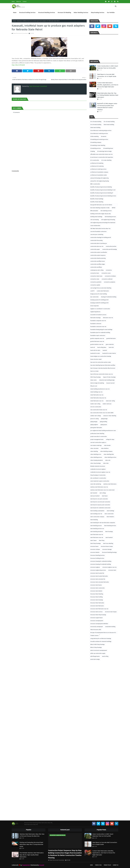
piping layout (104, 425)
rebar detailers (105, 448)
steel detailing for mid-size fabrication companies (103, 523)
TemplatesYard (26, 865)
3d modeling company (96, 142)
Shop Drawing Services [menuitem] (98, 13)
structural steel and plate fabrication (100, 582)
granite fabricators (111, 338)
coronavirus (109, 270)
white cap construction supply (98, 653)
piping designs (94, 422)
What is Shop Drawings (96, 647)
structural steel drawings (97, 600)
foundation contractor (96, 324)
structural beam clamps (107, 546)
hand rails (111, 347)
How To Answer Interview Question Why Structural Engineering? (103, 369)
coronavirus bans (95, 273)
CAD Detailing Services (110, 217)
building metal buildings (96, 217)
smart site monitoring (96, 484)
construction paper (95, 249)
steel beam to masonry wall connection (100, 505)
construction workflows (96, 267)
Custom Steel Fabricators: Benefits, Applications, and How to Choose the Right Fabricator (108, 85)
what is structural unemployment (99, 650)
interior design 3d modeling (97, 383)
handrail (105, 350)
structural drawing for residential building (101, 561)
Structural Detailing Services (97, 555)
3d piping (93, 151)
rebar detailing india (109, 454)
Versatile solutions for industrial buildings (101, 642)
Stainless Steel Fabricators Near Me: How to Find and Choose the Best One (32, 835)
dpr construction (94, 297)
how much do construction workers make (101, 362)
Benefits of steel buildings (97, 199)
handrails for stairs (95, 353)
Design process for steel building (99, 294)
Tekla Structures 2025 (96, 630)
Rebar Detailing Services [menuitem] (81, 13)
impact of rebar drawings (109, 377)
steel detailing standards (97, 532)
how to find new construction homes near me (102, 374)
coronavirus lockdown (110, 276)
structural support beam (96, 618)
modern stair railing (95, 404)
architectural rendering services (98, 169)
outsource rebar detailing (110, 416)
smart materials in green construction (100, 481)
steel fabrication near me (97, 535)
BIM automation (94, 211)
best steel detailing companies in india (100, 208)
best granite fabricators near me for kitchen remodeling (101, 205)
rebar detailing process (96, 457)
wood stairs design (95, 659)
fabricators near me (108, 318)
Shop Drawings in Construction (98, 475)
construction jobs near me (97, 246)
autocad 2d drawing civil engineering (99, 178)
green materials (110, 344)
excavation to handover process (98, 315)
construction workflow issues (98, 261)
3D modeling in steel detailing (98, 145)
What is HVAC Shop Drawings (97, 644)
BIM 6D (114, 208)
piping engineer (94, 425)
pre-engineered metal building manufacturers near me (103, 431)
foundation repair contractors (98, 336)
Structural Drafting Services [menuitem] (27, 13)
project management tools (97, 439)
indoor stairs (94, 380)
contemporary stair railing (97, 270)
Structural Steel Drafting (96, 597)
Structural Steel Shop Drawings (98, 615)
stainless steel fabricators (110, 484)
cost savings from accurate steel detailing (101, 288)
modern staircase (107, 404)
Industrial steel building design (107, 380)
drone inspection (95, 306)
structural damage (107, 549)
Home (13, 2)
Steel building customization (97, 511)
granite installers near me (97, 344)
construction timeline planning (98, 258)
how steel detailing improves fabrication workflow (103, 365)
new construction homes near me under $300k (102, 413)
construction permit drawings (110, 249)
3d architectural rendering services (99, 134)
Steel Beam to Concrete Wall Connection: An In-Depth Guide (107, 75)
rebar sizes (106, 463)
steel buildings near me (96, 514)
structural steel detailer (96, 591)
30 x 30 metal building (96, 122)
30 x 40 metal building (109, 122)
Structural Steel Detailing (97, 594)
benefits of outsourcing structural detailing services (103, 196)
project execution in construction (99, 437)
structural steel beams (96, 585)
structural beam (94, 546)
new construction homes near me (99, 410)
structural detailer (95, 552)
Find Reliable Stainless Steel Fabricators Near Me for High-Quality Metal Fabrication (32, 855)
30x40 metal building (109, 125)
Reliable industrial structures (98, 466)
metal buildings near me (96, 392)
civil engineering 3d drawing (108, 220)
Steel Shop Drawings (96, 543)
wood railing (105, 656)
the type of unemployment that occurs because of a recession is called (103, 633)
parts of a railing (94, 419)
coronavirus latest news (96, 276)
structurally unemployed (97, 627)
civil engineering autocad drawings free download (103, 223)
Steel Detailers (110, 517)
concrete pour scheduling (97, 235)
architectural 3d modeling (97, 163)
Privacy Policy (107, 865)
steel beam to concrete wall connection (100, 502)
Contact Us (116, 865)
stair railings (103, 493)
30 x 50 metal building (96, 125)
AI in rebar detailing (106, 160)
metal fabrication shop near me (98, 398)
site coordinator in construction (98, 478)
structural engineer (95, 567)
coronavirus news (95, 279)
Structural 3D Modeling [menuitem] (64, 13)
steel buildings (110, 511)
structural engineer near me (110, 567)
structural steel (112, 570)
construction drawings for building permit (101, 237)
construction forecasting (96, 240)
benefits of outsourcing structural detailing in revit (103, 190)
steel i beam (93, 540)
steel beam (105, 496)
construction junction (111, 246)
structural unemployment (97, 621)
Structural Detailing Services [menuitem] (47, 13)
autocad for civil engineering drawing (100, 181)
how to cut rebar (94, 371)
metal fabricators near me (97, 401)
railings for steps (110, 439)
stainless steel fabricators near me (99, 487)
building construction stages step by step (101, 214)
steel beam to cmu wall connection (99, 499)
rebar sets (108, 460)
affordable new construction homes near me (101, 154)
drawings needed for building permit (99, 303)
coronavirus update (95, 285)
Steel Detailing (94, 520)
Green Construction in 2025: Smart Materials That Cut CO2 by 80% (108, 67)
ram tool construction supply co (98, 442)
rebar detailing (94, 451)
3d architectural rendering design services (101, 131)
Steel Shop (102, 540)
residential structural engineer (98, 469)
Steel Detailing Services (110, 526)
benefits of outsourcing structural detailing (101, 187)
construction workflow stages (98, 264)
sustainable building (110, 627)
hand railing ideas (102, 347)
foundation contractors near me (98, 327)
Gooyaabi (42, 865)
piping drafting (103, 422)
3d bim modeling (94, 136)
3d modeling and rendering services (99, 139)
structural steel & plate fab (97, 573)
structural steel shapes (111, 612)
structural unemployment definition (99, 624)
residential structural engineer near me (100, 472)
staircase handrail (95, 496)
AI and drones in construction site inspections (102, 157)
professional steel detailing (97, 434)
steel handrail (109, 538)
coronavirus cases (106, 273)
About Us (19, 2)
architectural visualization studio (99, 175)
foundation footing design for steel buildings (101, 330)
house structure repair (96, 359)
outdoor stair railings (96, 416)
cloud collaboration (95, 226)
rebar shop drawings (96, 463)
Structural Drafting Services (97, 558)
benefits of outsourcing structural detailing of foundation (102, 193)
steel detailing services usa (97, 529)
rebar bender (107, 445)
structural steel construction (97, 588)
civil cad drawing (95, 220)
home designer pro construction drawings (101, 356)
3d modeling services (96, 148)
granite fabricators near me (97, 341)
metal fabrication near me (97, 395)
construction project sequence (98, 255)
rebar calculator (94, 448)
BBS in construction (95, 184)
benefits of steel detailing (97, 202)
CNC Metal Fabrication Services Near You (100, 229)
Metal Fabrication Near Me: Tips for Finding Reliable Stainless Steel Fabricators (108, 95)
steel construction (109, 514)
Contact (25, 2)
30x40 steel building (95, 128)
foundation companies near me (98, 321)
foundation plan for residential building (100, 333)
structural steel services (96, 612)
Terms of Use (98, 865)
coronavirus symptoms (110, 282)
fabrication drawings (95, 318)
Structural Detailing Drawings (109, 552)
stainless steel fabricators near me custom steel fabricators (102, 490)
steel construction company (97, 517)
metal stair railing (110, 401)
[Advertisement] (49, 166)
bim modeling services (106, 211)
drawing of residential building (109, 297)
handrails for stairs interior (109, 353)
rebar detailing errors (96, 454)
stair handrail (94, 493)
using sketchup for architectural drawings (101, 639)
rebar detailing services (110, 457)
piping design (104, 419)
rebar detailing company (106, 451)
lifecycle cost (94, 386)
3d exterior (104, 136)
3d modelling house (108, 148)
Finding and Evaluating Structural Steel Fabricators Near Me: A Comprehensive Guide (31, 844)
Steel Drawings (109, 532)
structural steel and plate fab (98, 579)
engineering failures (95, 312)
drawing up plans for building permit (99, 300)
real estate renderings (96, 445)
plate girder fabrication (96, 428)
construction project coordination (99, 252)
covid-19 (92, 291)
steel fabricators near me (97, 538)
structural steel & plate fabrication (99, 576)
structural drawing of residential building (101, 564)
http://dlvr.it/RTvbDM (18, 65)
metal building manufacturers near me (100, 389)
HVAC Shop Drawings (96, 377)
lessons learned (110, 383)
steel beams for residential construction (100, 508)
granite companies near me (97, 338)
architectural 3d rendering (97, 166)
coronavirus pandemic (96, 282)
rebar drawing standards (97, 460)
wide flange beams (95, 656)
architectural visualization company (99, 172)
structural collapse (95, 549)
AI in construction (95, 160)
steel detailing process (96, 526)
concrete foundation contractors (98, 232)
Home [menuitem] (15, 13)
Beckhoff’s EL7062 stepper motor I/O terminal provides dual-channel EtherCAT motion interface (107, 107)
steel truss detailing (108, 543)
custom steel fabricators (103, 291)
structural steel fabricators (97, 606)
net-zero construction (96, 407)
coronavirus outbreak (107, 279)
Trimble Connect (94, 636)
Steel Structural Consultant (21, 33)
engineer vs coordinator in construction (100, 309)
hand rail (93, 347)
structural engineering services (98, 570)
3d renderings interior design (104, 151)
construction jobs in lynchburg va (99, 243)
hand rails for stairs (95, 350)
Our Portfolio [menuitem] (111, 13)
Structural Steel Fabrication (97, 603)
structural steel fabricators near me (99, 609)
